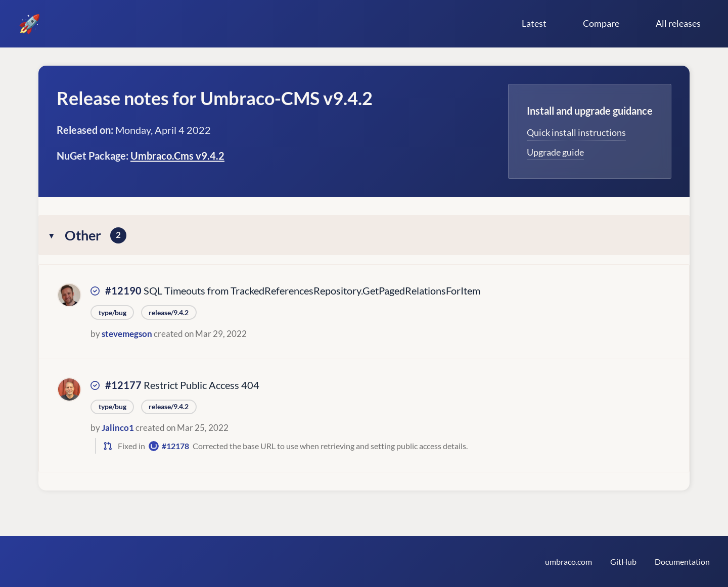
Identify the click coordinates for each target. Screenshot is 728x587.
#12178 (175, 446)
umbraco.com (568, 561)
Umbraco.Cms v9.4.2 (177, 156)
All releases (678, 23)
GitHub (623, 561)
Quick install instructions (576, 132)
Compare (601, 23)
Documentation (682, 561)
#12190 (123, 290)
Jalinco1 (118, 428)
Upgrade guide (555, 152)
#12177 (123, 385)
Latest (534, 23)
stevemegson (127, 334)
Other (96, 235)
